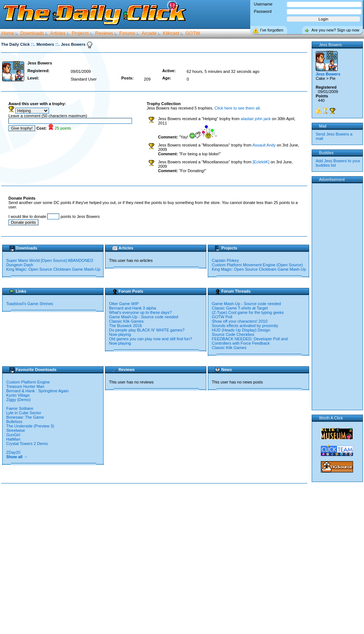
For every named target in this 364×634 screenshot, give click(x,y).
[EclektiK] (261, 162)
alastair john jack (256, 119)
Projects (80, 33)
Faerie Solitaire (20, 408)
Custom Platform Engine (29, 382)
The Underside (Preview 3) (31, 426)
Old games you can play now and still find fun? (151, 339)
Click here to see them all (237, 108)
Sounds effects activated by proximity (245, 326)
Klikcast (171, 33)
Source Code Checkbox (233, 334)
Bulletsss (15, 422)
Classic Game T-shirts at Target (240, 308)
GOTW (193, 33)
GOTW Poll (222, 317)
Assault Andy (264, 145)
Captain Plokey (225, 260)
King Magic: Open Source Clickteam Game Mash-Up (53, 269)
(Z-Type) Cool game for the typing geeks (248, 312)
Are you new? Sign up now (335, 30)
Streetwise (16, 430)
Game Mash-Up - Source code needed (144, 317)
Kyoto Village (18, 395)
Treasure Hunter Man (26, 386)
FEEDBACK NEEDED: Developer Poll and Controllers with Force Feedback (250, 341)
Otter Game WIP (124, 304)
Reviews (104, 33)
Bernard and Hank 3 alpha (132, 308)
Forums (127, 33)
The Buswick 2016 (125, 326)
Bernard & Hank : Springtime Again (38, 391)
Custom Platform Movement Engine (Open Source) (257, 265)
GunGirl (13, 435)
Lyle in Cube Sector (24, 413)
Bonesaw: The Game (26, 417)
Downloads (32, 33)
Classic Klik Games (126, 321)
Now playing (120, 334)
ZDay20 (14, 452)
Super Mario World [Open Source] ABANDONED (50, 260)
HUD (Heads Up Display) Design (241, 330)
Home (8, 33)
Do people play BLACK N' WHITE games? (147, 330)
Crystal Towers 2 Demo (28, 444)
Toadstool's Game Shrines (30, 304)
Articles (58, 33)
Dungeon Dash (20, 265)
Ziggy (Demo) (19, 400)
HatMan (14, 439)
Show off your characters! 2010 (240, 321)
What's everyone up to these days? (140, 312)
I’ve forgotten (272, 30)
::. (33, 44)
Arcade (149, 33)
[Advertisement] (69, 559)
